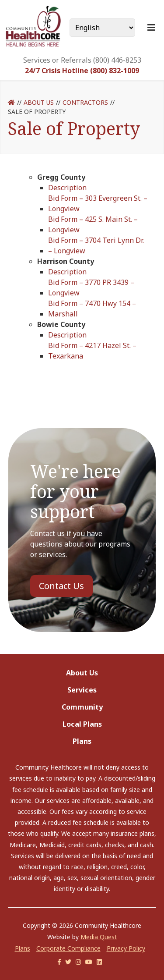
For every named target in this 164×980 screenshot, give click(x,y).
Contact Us (61, 586)
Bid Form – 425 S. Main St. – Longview (93, 224)
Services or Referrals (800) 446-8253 (82, 60)
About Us (39, 102)
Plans (82, 741)
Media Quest (99, 937)
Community (82, 707)
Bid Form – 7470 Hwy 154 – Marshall (92, 309)
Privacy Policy (126, 948)
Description (67, 188)
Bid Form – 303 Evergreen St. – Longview (98, 203)
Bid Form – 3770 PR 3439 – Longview (91, 288)
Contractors (85, 102)
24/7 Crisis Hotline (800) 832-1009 (82, 71)
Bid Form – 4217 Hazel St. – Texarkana (92, 351)
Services (82, 690)
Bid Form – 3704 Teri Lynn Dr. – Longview (96, 245)
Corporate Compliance (68, 948)
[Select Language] (102, 28)
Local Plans (82, 724)
